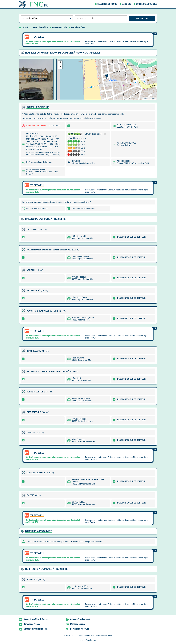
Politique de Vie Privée (80, 629)
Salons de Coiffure (107, 4)
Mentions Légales (78, 624)
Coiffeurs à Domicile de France (36, 629)
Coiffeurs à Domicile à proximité (46, 569)
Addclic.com (91, 640)
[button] (107, 77)
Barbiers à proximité (38, 531)
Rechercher (142, 18)
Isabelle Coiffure (78, 27)
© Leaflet (146, 99)
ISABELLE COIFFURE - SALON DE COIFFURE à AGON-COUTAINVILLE (63, 53)
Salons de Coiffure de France (36, 619)
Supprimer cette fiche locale (83, 209)
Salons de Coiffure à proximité (45, 219)
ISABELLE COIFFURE (38, 107)
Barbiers (126, 4)
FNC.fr (26, 27)
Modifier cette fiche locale (37, 209)
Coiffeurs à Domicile (146, 4)
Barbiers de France (32, 624)
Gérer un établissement (80, 619)
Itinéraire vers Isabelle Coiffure (39, 162)
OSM (154, 99)
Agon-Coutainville (60, 27)
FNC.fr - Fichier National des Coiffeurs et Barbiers (91, 636)
